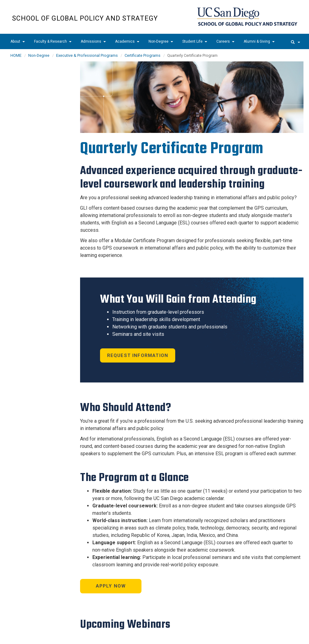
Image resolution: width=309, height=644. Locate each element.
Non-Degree (161, 41)
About (18, 41)
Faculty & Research (53, 41)
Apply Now (111, 586)
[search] (295, 41)
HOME (16, 55)
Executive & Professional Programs (87, 55)
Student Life (195, 41)
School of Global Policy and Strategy (85, 18)
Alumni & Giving (259, 41)
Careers (225, 41)
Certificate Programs (143, 55)
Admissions (93, 41)
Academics (127, 41)
